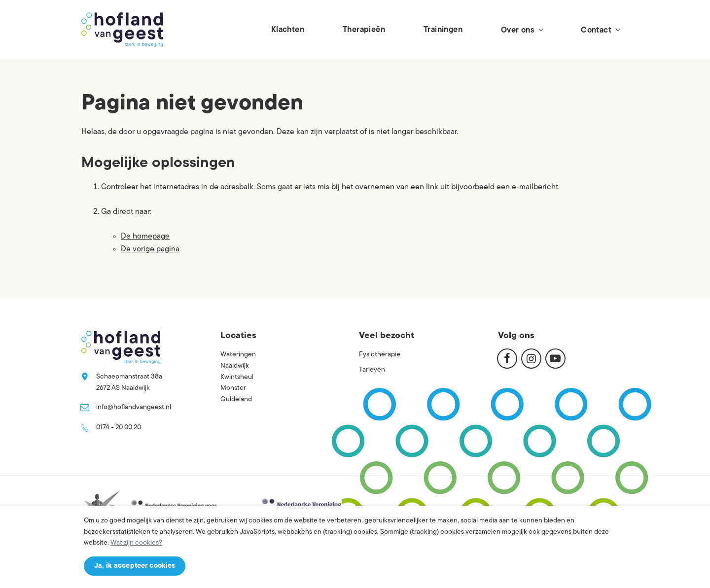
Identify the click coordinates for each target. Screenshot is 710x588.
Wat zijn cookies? (136, 543)
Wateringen (238, 355)
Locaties (238, 336)
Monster (233, 388)
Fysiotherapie (380, 355)
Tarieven (372, 370)
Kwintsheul (237, 377)
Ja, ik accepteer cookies (135, 566)
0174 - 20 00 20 (119, 428)
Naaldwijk (235, 366)
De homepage (145, 237)
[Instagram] (531, 359)
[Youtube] (555, 359)
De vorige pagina (150, 249)
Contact (600, 30)
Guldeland (236, 399)
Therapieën (364, 30)
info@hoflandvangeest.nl (134, 407)
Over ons (522, 30)
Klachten (288, 30)
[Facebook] (507, 359)
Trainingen (443, 30)
